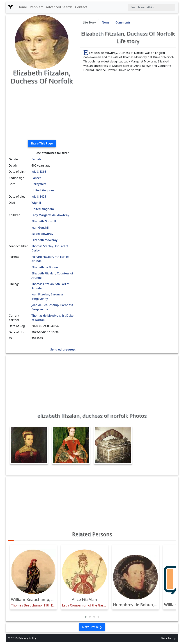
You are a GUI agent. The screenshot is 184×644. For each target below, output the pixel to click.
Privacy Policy (27, 638)
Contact (81, 7)
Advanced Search (59, 7)
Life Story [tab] (89, 22)
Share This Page (42, 143)
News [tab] (106, 22)
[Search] (151, 7)
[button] (86, 617)
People (35, 7)
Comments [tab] (123, 22)
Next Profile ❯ (92, 627)
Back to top (168, 638)
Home (22, 7)
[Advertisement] (42, 112)
